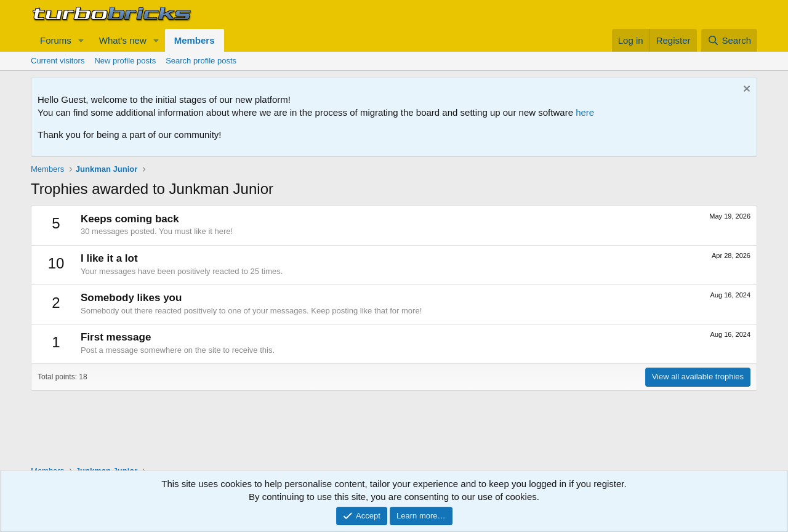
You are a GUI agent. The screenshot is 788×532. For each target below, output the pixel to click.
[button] (81, 40)
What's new (123, 40)
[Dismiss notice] (745, 90)
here (585, 112)
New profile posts (125, 61)
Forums (56, 40)
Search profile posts (201, 61)
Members (195, 40)
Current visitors (58, 61)
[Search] (729, 40)
